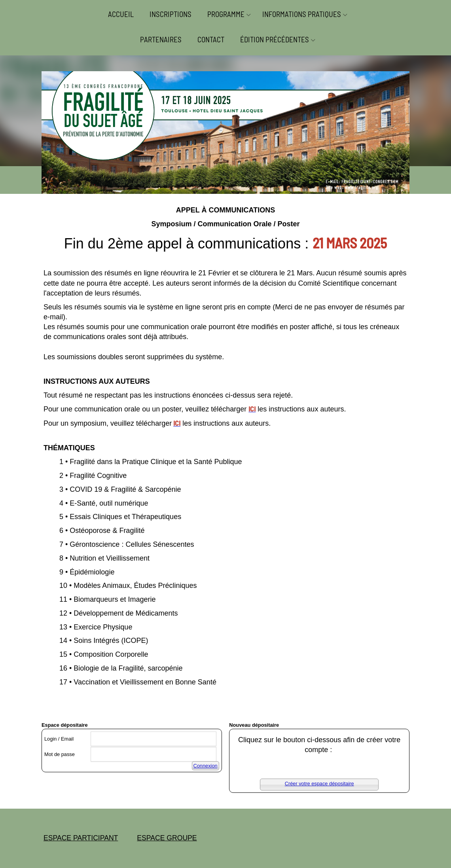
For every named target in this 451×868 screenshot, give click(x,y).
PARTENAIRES (161, 39)
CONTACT (211, 39)
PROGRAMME (226, 14)
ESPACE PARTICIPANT (81, 838)
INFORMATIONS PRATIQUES (302, 14)
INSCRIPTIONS (171, 14)
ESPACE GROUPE (167, 838)
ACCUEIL (121, 14)
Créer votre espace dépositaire (319, 784)
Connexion (206, 766)
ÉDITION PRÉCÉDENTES (275, 39)
